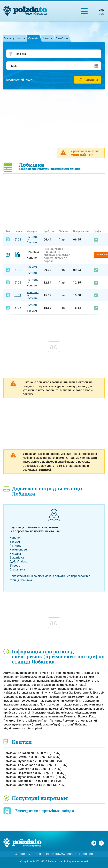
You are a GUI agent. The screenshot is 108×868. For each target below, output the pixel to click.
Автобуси (62, 38)
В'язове (15, 566)
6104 (18, 295)
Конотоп (33, 285)
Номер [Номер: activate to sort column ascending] (18, 231)
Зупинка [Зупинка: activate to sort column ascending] (64, 231)
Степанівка (17, 570)
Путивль (32, 237)
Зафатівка (17, 558)
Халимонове (18, 550)
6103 (18, 283)
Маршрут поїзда (14, 38)
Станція (33, 38)
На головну (22, 854)
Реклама (59, 854)
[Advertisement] (56, 119)
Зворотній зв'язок (81, 854)
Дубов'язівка (18, 562)
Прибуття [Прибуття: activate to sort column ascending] (49, 231)
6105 (18, 308)
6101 (18, 240)
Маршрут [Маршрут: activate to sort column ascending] (32, 231)
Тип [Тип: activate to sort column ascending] (8, 231)
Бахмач (32, 242)
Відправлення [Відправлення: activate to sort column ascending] (81, 231)
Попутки (47, 38)
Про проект (41, 854)
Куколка (15, 554)
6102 (18, 270)
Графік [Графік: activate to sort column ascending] (98, 231)
